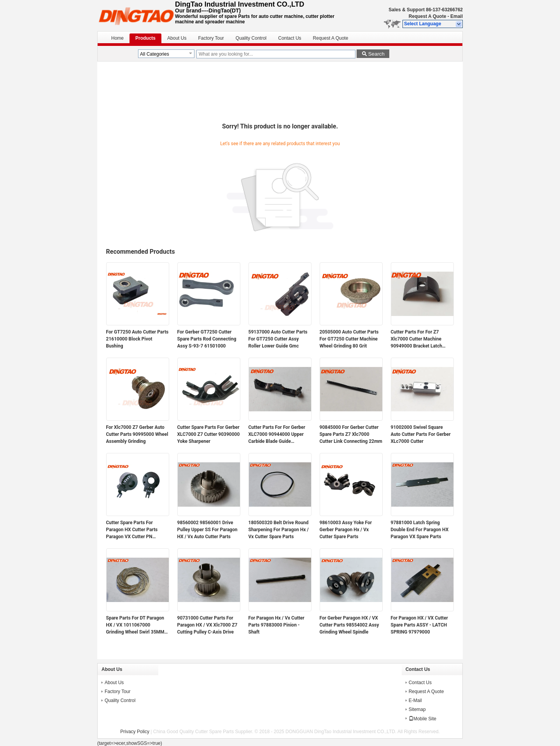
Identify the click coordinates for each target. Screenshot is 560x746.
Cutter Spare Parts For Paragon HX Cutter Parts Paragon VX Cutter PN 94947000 (132, 530)
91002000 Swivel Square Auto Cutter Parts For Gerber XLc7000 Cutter (421, 434)
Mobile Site (423, 719)
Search (376, 54)
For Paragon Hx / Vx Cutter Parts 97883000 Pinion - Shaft (276, 625)
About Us (177, 38)
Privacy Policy (135, 732)
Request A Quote (427, 16)
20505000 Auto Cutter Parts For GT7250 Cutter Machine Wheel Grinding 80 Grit (349, 339)
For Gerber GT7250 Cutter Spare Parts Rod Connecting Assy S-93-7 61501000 (207, 339)
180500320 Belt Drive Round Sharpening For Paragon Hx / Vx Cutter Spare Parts (279, 530)
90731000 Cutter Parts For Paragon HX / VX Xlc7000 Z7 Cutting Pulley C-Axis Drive (207, 625)
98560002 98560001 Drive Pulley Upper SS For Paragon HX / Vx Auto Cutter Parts (207, 530)
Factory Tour (211, 38)
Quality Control (251, 38)
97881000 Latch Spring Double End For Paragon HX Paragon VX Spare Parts (420, 530)
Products (145, 38)
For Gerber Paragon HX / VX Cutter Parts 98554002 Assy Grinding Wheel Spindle (349, 625)
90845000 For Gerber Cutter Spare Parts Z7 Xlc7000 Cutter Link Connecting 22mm (351, 434)
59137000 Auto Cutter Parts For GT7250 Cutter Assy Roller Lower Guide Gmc (278, 339)
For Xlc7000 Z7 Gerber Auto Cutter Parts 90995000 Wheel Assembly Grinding (137, 434)
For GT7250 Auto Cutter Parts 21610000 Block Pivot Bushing (137, 339)
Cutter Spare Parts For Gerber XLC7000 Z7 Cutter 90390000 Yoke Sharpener (209, 434)
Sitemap (417, 709)
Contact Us (290, 38)
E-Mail (415, 700)
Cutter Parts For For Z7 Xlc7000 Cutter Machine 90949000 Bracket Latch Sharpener (416, 339)
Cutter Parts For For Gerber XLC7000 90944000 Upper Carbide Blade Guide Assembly (277, 435)
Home (117, 38)
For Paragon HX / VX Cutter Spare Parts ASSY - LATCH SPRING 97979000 (419, 625)
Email (457, 16)
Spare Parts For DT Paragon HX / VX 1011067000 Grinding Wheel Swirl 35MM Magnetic (135, 625)
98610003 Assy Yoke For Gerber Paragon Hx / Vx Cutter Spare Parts (346, 530)
